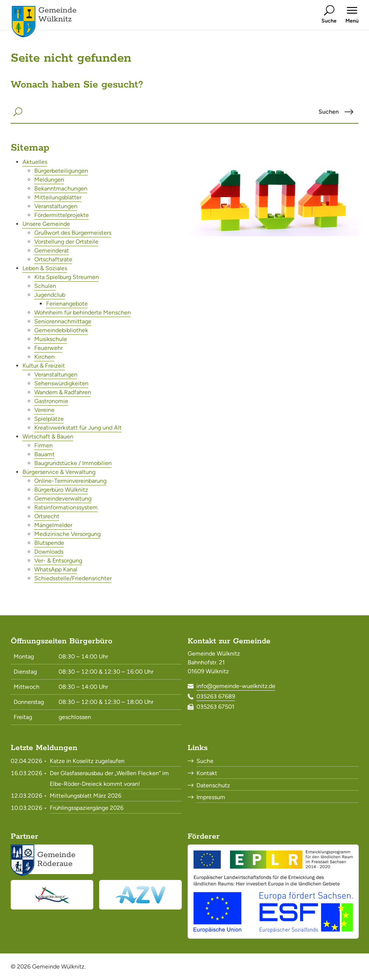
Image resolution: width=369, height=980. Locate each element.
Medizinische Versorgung (67, 534)
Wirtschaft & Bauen (48, 436)
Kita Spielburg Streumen (67, 277)
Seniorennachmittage (63, 321)
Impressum (211, 797)
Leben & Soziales (45, 268)
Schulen (45, 286)
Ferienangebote (67, 304)
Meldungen (49, 180)
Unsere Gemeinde (46, 224)
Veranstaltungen (56, 206)
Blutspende (49, 543)
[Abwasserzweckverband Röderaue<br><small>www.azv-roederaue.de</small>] (140, 895)
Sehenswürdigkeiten (61, 383)
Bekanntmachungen (61, 188)
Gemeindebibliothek (61, 330)
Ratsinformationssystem (66, 507)
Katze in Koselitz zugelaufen (87, 761)
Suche (205, 761)
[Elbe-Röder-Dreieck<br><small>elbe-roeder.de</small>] (52, 895)
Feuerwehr (48, 348)
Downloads (49, 552)
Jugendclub (50, 295)
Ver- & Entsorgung (58, 561)
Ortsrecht (47, 516)
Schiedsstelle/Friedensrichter (73, 578)
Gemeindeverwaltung (63, 498)
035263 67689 (216, 696)
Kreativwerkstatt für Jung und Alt (78, 428)
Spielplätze (49, 419)
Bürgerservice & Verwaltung (59, 472)
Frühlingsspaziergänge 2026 (87, 808)
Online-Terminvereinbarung (70, 481)
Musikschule (51, 339)
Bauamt (44, 454)
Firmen (43, 445)
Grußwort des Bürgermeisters (73, 233)
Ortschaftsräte (53, 259)
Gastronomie (51, 401)
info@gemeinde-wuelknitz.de (236, 686)
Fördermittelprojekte (62, 215)
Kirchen (44, 357)
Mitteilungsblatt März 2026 (86, 796)
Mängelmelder (53, 525)
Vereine (44, 410)
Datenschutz (213, 785)
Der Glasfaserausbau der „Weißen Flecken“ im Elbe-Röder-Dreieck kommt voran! (109, 778)
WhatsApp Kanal (56, 569)
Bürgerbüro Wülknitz (61, 490)
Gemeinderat (52, 250)
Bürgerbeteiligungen (61, 171)
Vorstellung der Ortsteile (66, 242)
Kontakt (207, 773)
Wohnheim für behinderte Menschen (83, 312)
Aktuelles (35, 162)
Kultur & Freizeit (44, 366)
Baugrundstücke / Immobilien (73, 463)
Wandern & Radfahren (63, 392)
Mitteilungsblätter (58, 197)
